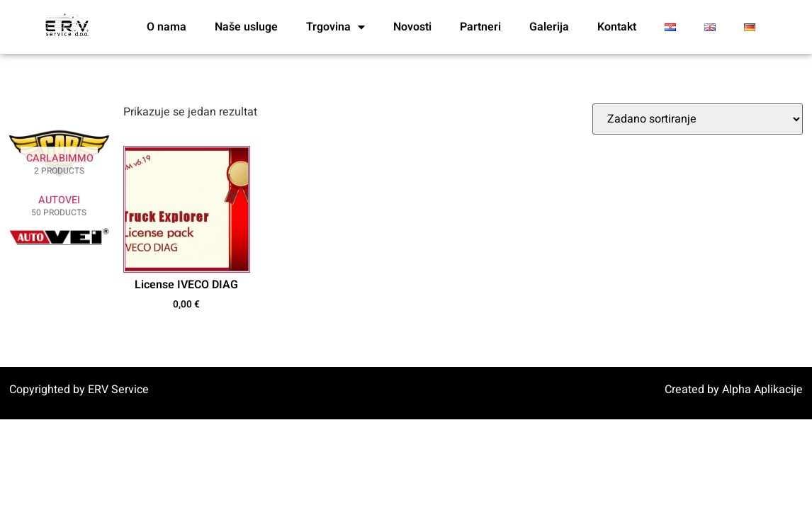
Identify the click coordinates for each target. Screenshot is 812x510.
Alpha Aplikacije (762, 390)
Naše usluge (246, 27)
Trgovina (335, 27)
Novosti (412, 27)
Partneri (480, 27)
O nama (167, 27)
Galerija (549, 27)
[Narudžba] (698, 119)
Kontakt (617, 27)
